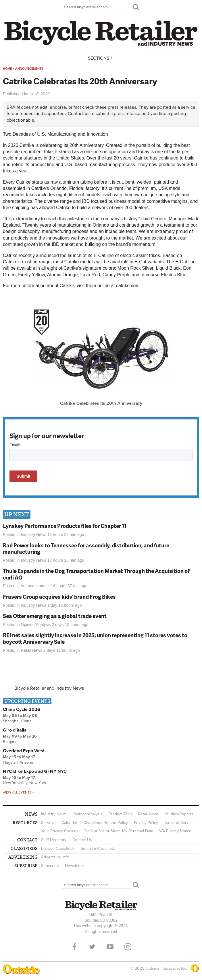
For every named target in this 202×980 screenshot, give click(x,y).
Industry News (33, 534)
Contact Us (82, 840)
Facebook (74, 947)
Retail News (31, 650)
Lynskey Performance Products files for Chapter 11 (65, 526)
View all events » (18, 792)
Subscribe (50, 866)
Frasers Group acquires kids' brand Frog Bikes (59, 597)
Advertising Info (55, 857)
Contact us (79, 114)
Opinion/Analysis (36, 625)
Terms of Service (179, 823)
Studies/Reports (179, 814)
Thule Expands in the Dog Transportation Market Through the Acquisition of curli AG (96, 574)
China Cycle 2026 (22, 709)
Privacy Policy (146, 823)
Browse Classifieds (58, 848)
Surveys (48, 823)
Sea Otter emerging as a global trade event (55, 616)
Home (7, 69)
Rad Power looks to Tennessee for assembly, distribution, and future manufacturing (86, 549)
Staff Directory (54, 840)
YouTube (110, 947)
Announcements (29, 69)
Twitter (92, 947)
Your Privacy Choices (60, 831)
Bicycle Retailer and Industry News (49, 688)
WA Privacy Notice (175, 831)
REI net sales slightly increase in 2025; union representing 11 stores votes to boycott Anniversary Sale (95, 638)
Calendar (69, 823)
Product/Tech (120, 814)
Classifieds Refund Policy (106, 823)
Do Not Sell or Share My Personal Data (119, 831)
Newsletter (75, 866)
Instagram (128, 947)
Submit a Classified (97, 848)
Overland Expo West (24, 751)
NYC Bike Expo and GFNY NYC (35, 771)
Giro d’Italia (15, 730)
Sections (101, 58)
